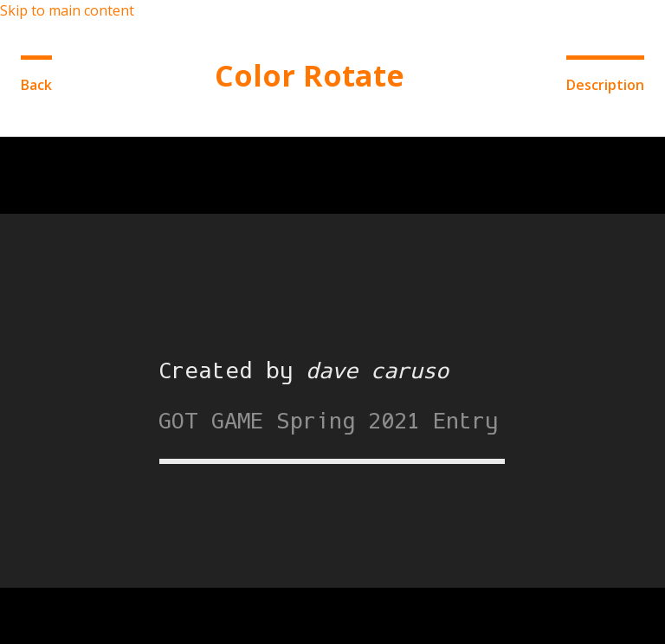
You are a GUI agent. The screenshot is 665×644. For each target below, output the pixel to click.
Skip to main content (67, 10)
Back (36, 85)
